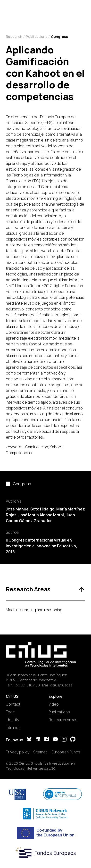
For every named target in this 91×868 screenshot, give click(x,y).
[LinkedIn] (38, 740)
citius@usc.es (61, 685)
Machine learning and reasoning (34, 610)
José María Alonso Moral (41, 515)
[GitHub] (73, 740)
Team (11, 712)
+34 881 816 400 (27, 685)
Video (54, 704)
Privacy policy (18, 752)
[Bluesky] (29, 740)
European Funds (66, 752)
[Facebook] (47, 740)
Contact (13, 704)
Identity (12, 720)
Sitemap (40, 752)
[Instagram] (64, 740)
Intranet (13, 727)
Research (14, 37)
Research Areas (63, 720)
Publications (37, 37)
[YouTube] (55, 740)
